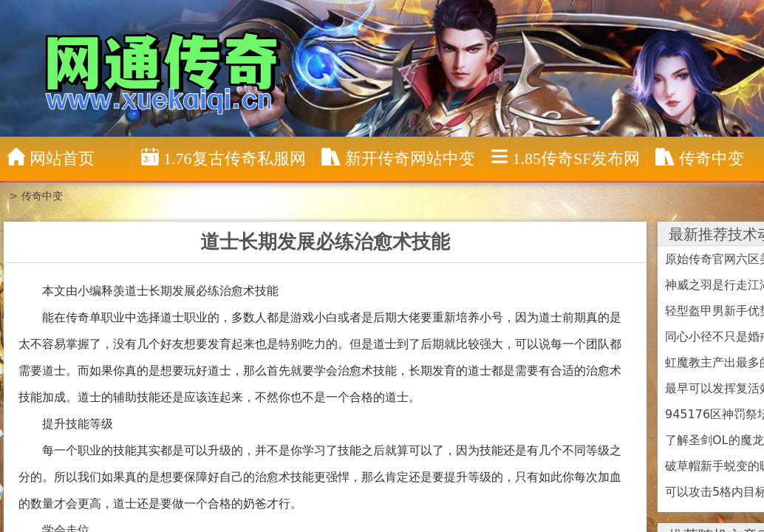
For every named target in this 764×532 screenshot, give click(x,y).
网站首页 (51, 158)
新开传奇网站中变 (398, 158)
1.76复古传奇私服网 (224, 158)
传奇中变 (42, 196)
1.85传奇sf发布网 (566, 158)
